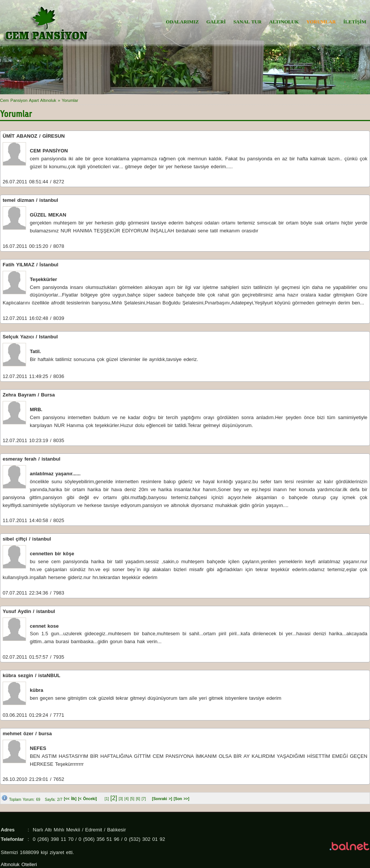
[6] (138, 799)
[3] (121, 799)
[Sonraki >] (162, 799)
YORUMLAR (321, 22)
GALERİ (216, 22)
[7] (144, 799)
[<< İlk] (70, 799)
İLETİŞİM (355, 22)
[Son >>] (181, 799)
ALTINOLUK (284, 22)
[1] (107, 799)
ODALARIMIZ (182, 22)
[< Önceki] (88, 799)
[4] (126, 799)
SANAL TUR (247, 22)
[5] (132, 799)
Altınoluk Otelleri (19, 864)
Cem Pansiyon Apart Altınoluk (28, 100)
